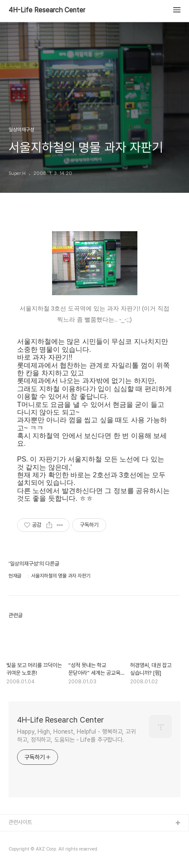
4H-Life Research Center (47, 10)
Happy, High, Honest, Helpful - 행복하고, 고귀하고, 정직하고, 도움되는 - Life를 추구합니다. (76, 736)
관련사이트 (20, 822)
